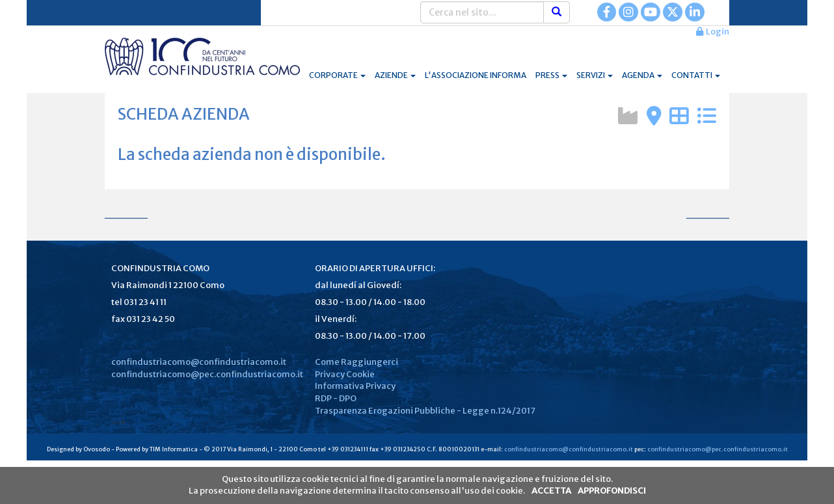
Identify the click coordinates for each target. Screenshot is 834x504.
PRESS (551, 75)
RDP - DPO (336, 398)
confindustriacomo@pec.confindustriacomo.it (207, 374)
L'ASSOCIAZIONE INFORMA (476, 75)
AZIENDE (395, 75)
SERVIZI (595, 75)
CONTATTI (696, 75)
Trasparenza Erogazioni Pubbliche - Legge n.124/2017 (425, 411)
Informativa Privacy (355, 386)
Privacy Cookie (345, 374)
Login (713, 32)
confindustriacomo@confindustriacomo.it (199, 362)
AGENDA (642, 75)
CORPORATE (337, 75)
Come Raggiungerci (356, 362)
